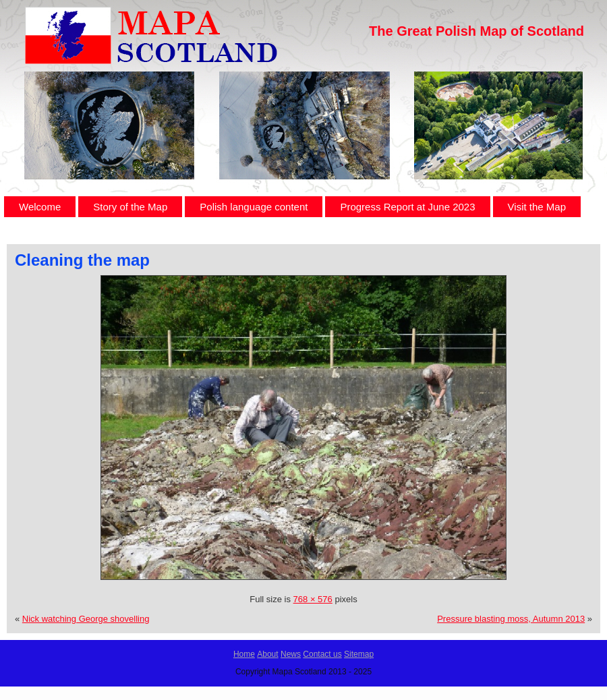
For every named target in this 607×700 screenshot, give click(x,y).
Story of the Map (130, 207)
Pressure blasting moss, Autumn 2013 (511, 619)
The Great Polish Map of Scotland (476, 31)
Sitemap (359, 654)
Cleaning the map (82, 260)
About (267, 654)
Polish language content (254, 207)
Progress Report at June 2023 (407, 207)
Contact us (322, 654)
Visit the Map (537, 207)
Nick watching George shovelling (86, 619)
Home (244, 654)
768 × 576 (313, 599)
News (291, 654)
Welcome (40, 207)
